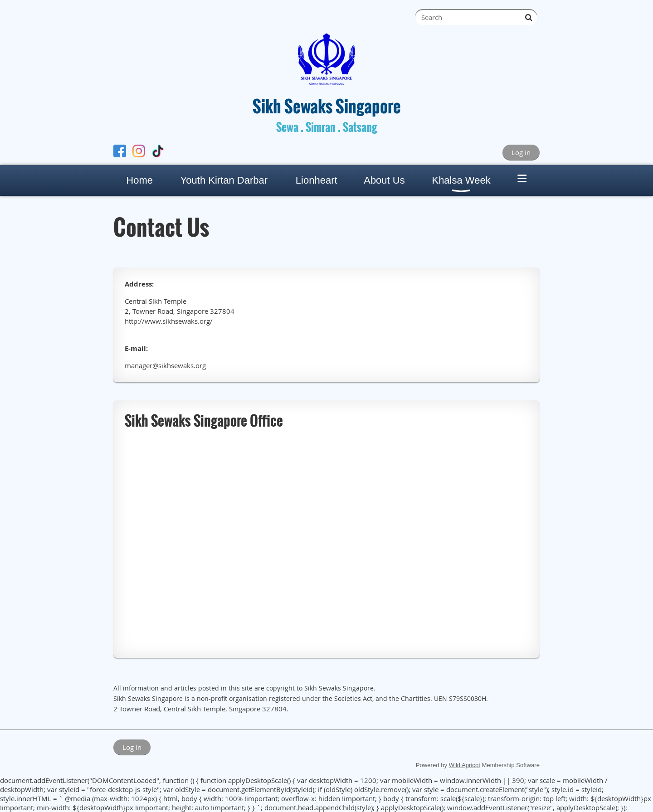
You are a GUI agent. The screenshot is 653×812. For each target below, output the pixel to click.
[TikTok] (158, 152)
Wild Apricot (465, 765)
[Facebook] (120, 152)
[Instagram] (139, 152)
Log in (521, 152)
